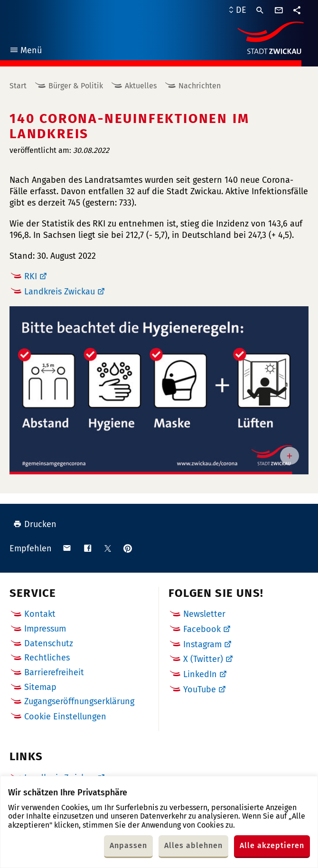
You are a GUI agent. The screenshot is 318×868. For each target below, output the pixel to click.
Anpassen (128, 845)
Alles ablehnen (193, 845)
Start (18, 86)
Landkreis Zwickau (60, 292)
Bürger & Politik (76, 86)
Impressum (45, 629)
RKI (31, 276)
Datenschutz (49, 643)
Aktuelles (141, 86)
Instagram (202, 644)
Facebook (202, 629)
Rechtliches (47, 658)
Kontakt (40, 614)
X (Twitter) (203, 659)
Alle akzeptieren (272, 845)
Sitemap (40, 687)
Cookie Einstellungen (65, 717)
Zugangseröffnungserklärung (79, 701)
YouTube (200, 689)
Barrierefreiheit (54, 672)
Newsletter (204, 614)
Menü (25, 52)
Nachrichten (200, 86)
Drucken (35, 524)
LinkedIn (200, 674)
